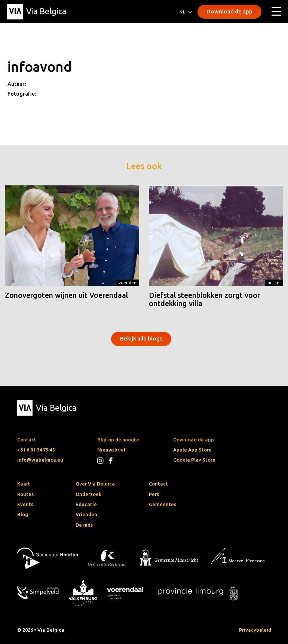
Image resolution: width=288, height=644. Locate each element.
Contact (158, 484)
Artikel (274, 282)
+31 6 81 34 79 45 (36, 450)
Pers (154, 494)
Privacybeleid (255, 630)
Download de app (229, 11)
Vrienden (128, 282)
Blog (23, 514)
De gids (84, 525)
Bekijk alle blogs (141, 338)
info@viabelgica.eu (40, 460)
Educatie (86, 504)
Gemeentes (163, 504)
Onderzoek (88, 494)
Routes (25, 494)
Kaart (24, 484)
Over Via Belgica (95, 484)
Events (25, 504)
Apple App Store (192, 450)
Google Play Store (194, 460)
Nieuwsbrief (111, 450)
